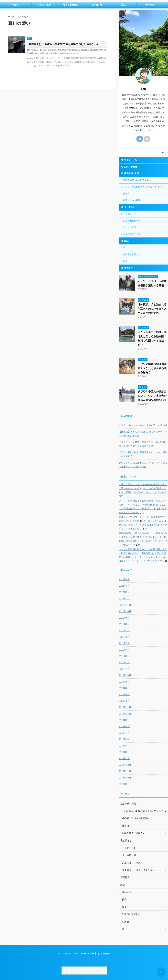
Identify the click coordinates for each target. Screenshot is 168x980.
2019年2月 (124, 752)
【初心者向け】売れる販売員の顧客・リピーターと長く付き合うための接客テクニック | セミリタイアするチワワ (143, 557)
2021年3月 (124, 656)
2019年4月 (124, 746)
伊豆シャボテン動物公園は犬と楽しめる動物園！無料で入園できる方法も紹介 (142, 444)
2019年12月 (125, 707)
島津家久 (76, 50)
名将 (59, 50)
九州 (45, 50)
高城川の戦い (66, 53)
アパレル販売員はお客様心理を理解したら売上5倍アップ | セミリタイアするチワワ (143, 541)
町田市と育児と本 (132, 254)
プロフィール (18, 5)
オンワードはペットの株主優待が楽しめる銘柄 (143, 425)
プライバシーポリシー (84, 954)
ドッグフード (130, 214)
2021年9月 (124, 618)
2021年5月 (124, 643)
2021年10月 (125, 611)
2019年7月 (124, 733)
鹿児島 (76, 53)
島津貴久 (85, 50)
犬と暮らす (97, 5)
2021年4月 (124, 650)
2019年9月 (124, 720)
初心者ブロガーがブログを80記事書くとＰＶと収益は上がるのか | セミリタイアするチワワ (143, 525)
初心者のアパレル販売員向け (137, 180)
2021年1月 (124, 669)
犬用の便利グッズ (132, 221)
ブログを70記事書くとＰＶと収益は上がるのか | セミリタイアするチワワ (143, 492)
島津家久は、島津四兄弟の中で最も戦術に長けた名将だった (64, 44)
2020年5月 (124, 701)
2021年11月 (125, 605)
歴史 (101, 50)
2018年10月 (125, 778)
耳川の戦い (45, 53)
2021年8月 (124, 624)
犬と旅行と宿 (130, 227)
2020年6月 (124, 694)
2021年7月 (124, 631)
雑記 (123, 5)
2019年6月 (124, 739)
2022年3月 (124, 586)
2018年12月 (125, 765)
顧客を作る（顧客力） (134, 200)
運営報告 (150, 5)
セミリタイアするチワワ (84, 971)
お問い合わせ (45, 5)
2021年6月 (124, 637)
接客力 (126, 194)
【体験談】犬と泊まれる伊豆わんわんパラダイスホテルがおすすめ (152, 309)
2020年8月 (124, 688)
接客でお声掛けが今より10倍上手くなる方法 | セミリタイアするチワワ (143, 509)
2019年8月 (124, 726)
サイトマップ (64, 954)
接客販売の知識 (71, 5)
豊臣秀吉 (55, 53)
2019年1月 (124, 758)
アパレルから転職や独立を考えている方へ (143, 187)
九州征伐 (52, 50)
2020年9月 (124, 682)
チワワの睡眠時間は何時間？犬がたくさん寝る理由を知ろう (152, 368)
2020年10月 (125, 675)
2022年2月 (124, 592)
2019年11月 (125, 714)
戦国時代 (94, 50)
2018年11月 (125, 771)
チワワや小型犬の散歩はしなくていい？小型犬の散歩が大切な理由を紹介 (152, 396)
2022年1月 (124, 599)
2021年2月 (124, 663)
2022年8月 (124, 579)
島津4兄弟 (67, 50)
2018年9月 (124, 784)
